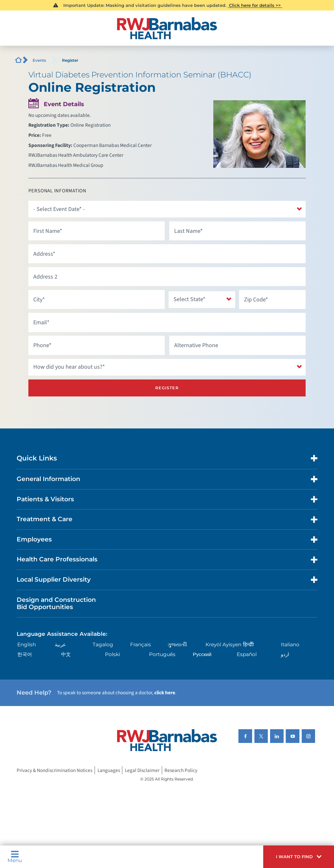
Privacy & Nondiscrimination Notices (54, 770)
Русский (202, 654)
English (27, 644)
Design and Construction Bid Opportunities (56, 603)
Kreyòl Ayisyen (223, 644)
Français (141, 644)
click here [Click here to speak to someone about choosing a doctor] (165, 693)
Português (162, 654)
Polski (113, 654)
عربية (60, 644)
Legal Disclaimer (142, 770)
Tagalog (103, 644)
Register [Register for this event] (167, 388)
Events (39, 60)
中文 (66, 654)
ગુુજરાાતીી (177, 644)
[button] (299, 857)
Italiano (290, 644)
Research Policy (181, 770)
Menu (15, 857)
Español (247, 654)
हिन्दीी (248, 644)
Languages (109, 770)
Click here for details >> (255, 5)
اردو (285, 654)
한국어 (25, 654)
